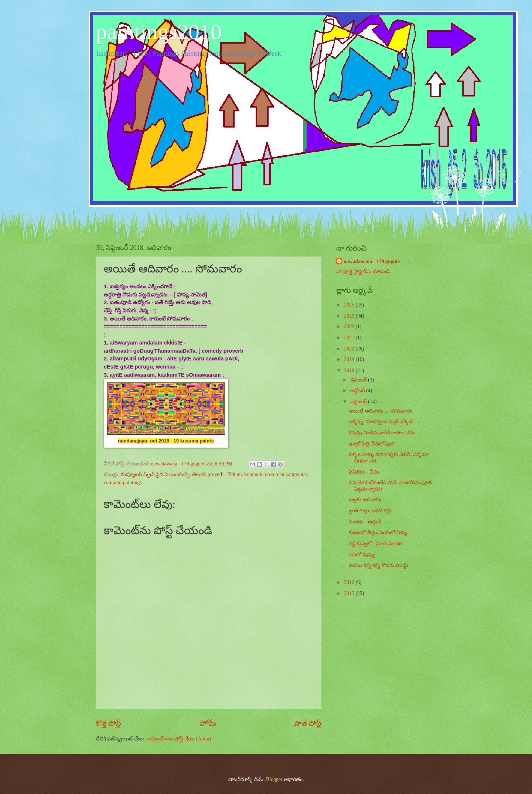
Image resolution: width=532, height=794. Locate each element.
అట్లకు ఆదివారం (365, 500)
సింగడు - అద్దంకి (365, 522)
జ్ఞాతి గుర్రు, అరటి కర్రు (370, 511)
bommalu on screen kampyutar (276, 474)
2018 (350, 371)
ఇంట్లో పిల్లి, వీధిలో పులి (371, 444)
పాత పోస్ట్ (308, 723)
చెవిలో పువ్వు (362, 555)
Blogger (274, 779)
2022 (350, 327)
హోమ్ (208, 723)
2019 (350, 359)
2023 (350, 316)
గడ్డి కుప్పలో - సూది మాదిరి (375, 544)
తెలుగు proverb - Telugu (217, 474)
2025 (350, 305)
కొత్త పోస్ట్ (109, 723)
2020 (350, 349)
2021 (350, 338)
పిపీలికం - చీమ (364, 472)
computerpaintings (123, 483)
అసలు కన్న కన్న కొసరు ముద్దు (378, 565)
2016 (350, 582)
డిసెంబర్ (359, 380)
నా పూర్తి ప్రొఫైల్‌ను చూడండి (363, 272)
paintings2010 (159, 32)
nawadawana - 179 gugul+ (372, 262)
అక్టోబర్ (358, 391)
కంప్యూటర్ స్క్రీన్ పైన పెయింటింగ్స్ (155, 474)
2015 (350, 593)
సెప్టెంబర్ (359, 402)
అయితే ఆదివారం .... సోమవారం (381, 411)
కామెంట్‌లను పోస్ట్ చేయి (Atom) (179, 739)
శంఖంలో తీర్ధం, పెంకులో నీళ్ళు (378, 532)
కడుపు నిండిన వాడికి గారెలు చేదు (382, 433)
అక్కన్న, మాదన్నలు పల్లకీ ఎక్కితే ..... (385, 422)
